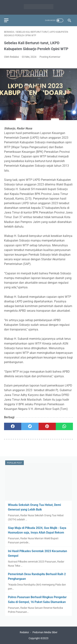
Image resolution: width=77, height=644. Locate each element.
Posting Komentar (50, 57)
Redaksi (24, 632)
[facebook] (13, 426)
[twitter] (30, 426)
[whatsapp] (64, 426)
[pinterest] (47, 426)
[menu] (6, 20)
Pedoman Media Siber (45, 632)
